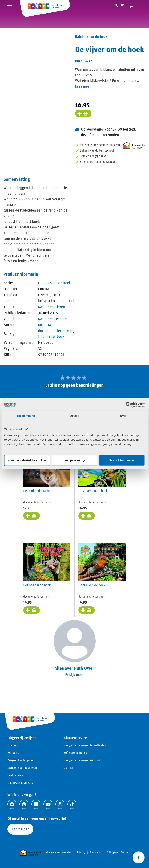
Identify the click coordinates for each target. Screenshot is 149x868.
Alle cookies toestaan (122, 460)
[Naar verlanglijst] (122, 5)
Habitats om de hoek (54, 283)
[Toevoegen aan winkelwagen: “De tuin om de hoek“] (86, 610)
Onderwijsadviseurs (20, 783)
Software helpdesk (75, 753)
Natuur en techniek (53, 319)
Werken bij (14, 753)
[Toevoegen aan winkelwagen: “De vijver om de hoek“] (86, 516)
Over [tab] (123, 416)
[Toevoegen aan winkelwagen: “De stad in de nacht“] (31, 516)
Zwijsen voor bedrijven (22, 768)
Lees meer (83, 86)
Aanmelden (20, 829)
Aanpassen (75, 460)
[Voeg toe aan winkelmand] (83, 113)
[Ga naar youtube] (48, 804)
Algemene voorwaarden (58, 852)
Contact (68, 768)
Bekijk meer (75, 674)
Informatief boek (51, 336)
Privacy (81, 852)
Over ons (13, 745)
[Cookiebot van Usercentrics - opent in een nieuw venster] (128, 405)
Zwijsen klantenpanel (21, 760)
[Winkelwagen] (133, 8)
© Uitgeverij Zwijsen (118, 852)
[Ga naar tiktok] (72, 804)
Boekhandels (15, 775)
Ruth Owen (47, 325)
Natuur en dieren (52, 307)
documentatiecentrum (56, 331)
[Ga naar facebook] (12, 804)
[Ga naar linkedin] (36, 804)
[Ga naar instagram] (60, 804)
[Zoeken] (116, 5)
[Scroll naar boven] (139, 857)
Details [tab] (75, 416)
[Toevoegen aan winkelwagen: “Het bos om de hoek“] (31, 610)
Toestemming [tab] (26, 416)
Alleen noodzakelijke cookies (27, 460)
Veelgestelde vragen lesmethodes (85, 745)
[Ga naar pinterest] (24, 804)
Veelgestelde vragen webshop (82, 760)
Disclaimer (96, 852)
